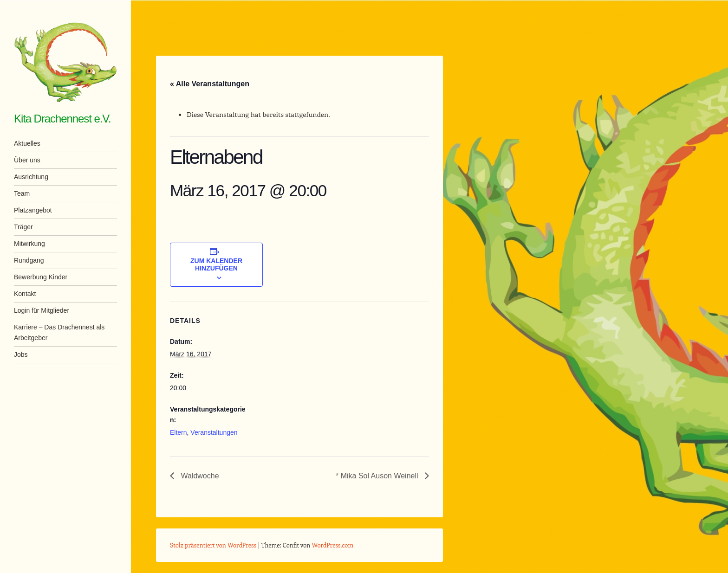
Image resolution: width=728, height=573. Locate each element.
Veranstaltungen (214, 432)
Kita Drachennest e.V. (62, 119)
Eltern (179, 432)
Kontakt (25, 294)
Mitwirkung (29, 244)
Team (22, 193)
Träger (23, 227)
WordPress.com (333, 545)
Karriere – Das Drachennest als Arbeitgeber (59, 332)
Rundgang (29, 260)
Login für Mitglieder (42, 310)
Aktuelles (27, 143)
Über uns (27, 160)
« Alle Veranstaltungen (210, 84)
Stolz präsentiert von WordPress (213, 545)
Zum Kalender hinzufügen (216, 264)
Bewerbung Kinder (41, 277)
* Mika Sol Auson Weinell (378, 476)
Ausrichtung (31, 177)
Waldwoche (199, 476)
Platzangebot (33, 210)
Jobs (21, 354)
